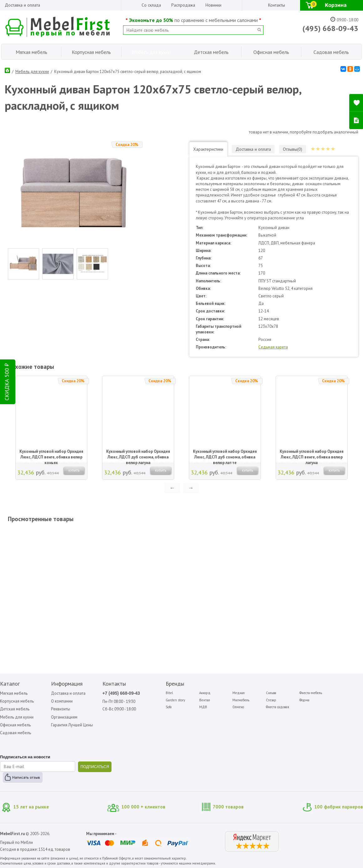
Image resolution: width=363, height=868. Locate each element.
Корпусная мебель (17, 701)
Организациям (64, 717)
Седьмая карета (273, 347)
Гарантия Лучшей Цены (72, 725)
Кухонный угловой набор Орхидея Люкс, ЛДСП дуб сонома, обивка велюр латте (225, 455)
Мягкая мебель (14, 693)
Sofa (169, 707)
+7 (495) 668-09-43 (121, 693)
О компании (62, 701)
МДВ (203, 707)
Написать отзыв (26, 777)
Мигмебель (241, 700)
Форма (304, 700)
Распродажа (183, 5)
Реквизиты (61, 709)
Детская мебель (15, 709)
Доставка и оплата (22, 5)
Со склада (151, 5)
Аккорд (205, 693)
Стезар (271, 700)
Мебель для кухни (32, 72)
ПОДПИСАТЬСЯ (95, 767)
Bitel (169, 693)
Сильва (271, 693)
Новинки (213, 5)
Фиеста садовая (277, 707)
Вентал (205, 700)
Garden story (175, 700)
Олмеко (238, 707)
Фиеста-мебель (311, 693)
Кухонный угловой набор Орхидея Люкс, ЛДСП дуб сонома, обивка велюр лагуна (138, 455)
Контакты (277, 5)
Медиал (239, 693)
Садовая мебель (16, 733)
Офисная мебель (15, 725)
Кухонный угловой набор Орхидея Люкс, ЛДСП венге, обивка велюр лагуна (312, 455)
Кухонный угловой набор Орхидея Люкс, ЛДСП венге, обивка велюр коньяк (51, 455)
